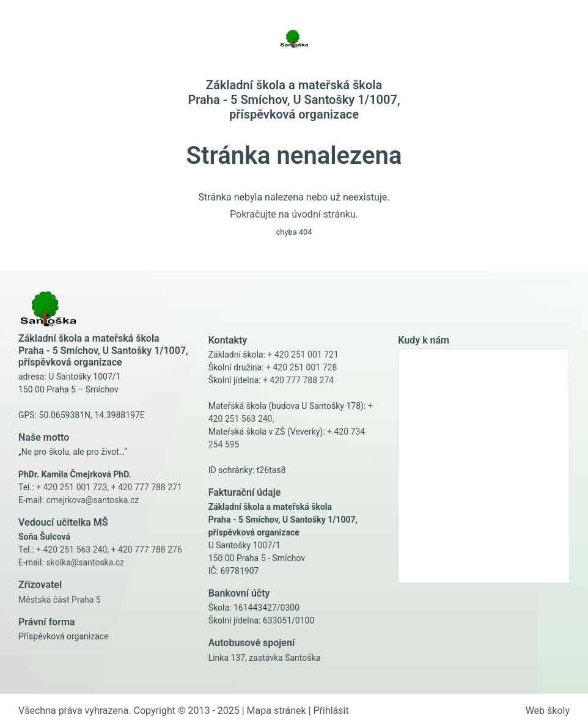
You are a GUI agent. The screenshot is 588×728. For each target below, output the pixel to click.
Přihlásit (331, 711)
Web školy (548, 711)
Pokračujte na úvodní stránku (293, 214)
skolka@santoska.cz (85, 562)
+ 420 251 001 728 (301, 367)
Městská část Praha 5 (60, 600)
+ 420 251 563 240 (72, 550)
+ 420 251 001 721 (303, 355)
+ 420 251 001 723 (72, 487)
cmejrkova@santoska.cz (92, 500)
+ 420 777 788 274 (298, 380)
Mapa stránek (277, 711)
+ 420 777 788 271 (147, 487)
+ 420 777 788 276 (147, 550)
